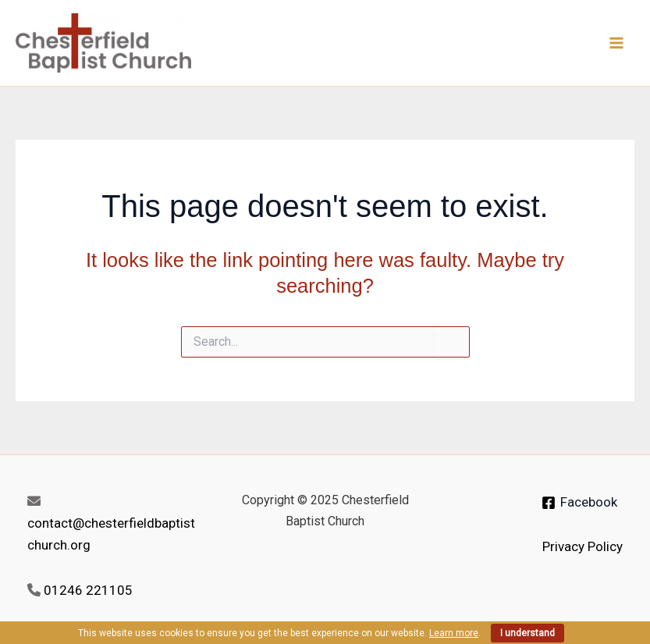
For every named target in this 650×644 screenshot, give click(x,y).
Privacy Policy (583, 546)
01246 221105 (88, 590)
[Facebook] (579, 503)
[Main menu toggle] (617, 43)
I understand (527, 633)
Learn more (454, 633)
